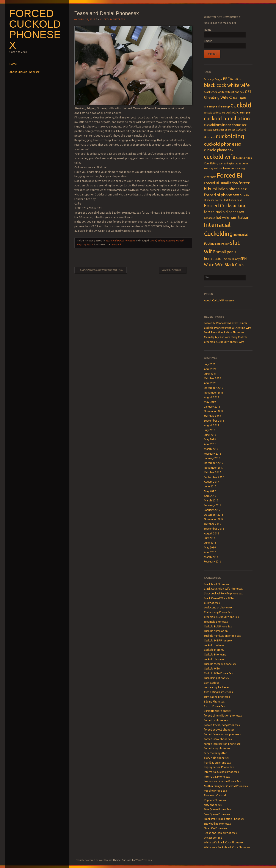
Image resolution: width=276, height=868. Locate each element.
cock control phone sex (218, 607)
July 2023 (210, 364)
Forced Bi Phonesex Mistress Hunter (226, 323)
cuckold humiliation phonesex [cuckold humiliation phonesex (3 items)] (220, 130)
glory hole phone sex (217, 758)
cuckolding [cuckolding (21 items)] (230, 136)
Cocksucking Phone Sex (218, 612)
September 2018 (214, 421)
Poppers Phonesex (215, 800)
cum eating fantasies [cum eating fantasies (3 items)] (230, 164)
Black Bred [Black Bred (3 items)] (236, 79)
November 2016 (214, 519)
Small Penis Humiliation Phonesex (224, 332)
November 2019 (214, 393)
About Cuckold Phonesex (24, 72)
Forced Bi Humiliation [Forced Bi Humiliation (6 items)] (221, 183)
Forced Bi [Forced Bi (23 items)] (230, 175)
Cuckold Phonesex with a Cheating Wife (228, 328)
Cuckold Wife (212, 669)
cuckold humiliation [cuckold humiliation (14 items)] (227, 119)
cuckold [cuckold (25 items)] (241, 105)
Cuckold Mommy (214, 650)
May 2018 (210, 439)
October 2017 (212, 472)
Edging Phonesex (214, 702)
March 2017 (211, 500)
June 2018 (210, 435)
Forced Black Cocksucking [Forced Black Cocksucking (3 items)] (229, 200)
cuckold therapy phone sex (220, 664)
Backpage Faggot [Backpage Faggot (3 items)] (213, 79)
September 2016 (214, 529)
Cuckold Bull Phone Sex (218, 626)
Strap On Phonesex (216, 828)
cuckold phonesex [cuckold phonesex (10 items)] (223, 144)
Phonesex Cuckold (215, 795)
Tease (90, 244)
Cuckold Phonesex (172, 270)
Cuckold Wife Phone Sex (218, 673)
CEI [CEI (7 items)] (248, 92)
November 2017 (214, 468)
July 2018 (210, 430)
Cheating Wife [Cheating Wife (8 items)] (216, 97)
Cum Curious (212, 683)
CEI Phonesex (212, 603)
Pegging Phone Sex (215, 791)
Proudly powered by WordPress (93, 860)
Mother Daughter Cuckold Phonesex (226, 786)
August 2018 (212, 425)
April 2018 (210, 444)
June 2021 (210, 374)
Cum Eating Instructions (218, 692)
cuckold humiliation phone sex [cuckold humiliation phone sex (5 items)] (225, 125)
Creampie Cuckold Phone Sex (221, 617)
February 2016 (213, 562)
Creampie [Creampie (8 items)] (238, 97)
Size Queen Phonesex (217, 814)
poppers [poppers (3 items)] (220, 244)
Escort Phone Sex (214, 706)
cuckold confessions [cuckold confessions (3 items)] (215, 113)
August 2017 (212, 482)
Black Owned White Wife (219, 598)
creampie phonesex (216, 622)
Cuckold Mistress (112, 19)
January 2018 (212, 458)
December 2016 (214, 515)
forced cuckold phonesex (219, 730)
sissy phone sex (213, 805)
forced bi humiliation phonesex (223, 716)
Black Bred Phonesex (217, 584)
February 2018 (213, 454)
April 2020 (210, 383)
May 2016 (210, 547)
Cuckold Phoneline (215, 655)
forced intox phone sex (218, 739)
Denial (153, 241)
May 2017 (210, 491)
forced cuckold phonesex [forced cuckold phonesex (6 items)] (224, 212)
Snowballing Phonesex (217, 824)
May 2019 (210, 402)
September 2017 (214, 477)
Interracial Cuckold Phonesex (221, 772)
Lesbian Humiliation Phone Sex (222, 781)
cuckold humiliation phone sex (222, 636)
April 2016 (210, 552)
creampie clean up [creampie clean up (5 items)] (217, 106)
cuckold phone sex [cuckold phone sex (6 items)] (219, 150)
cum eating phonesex (217, 697)
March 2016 (211, 557)
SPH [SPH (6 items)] (243, 259)
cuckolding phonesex (217, 678)
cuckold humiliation (216, 631)
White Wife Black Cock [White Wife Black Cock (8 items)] (224, 265)
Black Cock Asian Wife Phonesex (223, 589)
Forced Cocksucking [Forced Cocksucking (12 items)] (225, 206)
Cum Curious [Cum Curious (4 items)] (244, 158)
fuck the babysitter (215, 753)
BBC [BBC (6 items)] (226, 79)
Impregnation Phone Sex (219, 767)
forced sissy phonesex (217, 748)
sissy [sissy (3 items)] (227, 244)
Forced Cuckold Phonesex (35, 29)
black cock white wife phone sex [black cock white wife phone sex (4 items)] (224, 92)
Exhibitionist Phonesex (218, 711)
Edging (161, 241)
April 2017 (210, 496)
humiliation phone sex (217, 763)
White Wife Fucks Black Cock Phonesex (227, 847)
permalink (116, 244)
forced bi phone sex (216, 720)
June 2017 (210, 486)
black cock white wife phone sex (223, 593)
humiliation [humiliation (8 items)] (239, 217)
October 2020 (212, 378)
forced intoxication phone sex (222, 744)
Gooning (170, 241)
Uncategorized (213, 838)
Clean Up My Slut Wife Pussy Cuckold (226, 337)
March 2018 (211, 449)
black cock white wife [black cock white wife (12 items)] (227, 85)
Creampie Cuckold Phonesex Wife (224, 342)
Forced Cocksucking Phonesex (222, 725)
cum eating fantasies (217, 687)
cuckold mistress (214, 645)
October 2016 (212, 524)
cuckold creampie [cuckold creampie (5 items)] (238, 112)
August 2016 (212, 533)
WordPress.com (144, 860)
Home (13, 64)
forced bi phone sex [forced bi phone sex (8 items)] (222, 195)
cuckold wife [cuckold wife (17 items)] (220, 157)
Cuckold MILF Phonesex (218, 640)
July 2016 (210, 538)
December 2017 (214, 463)
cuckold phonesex (215, 659)
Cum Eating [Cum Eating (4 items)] (211, 163)
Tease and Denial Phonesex (120, 241)
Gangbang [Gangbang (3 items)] (210, 218)
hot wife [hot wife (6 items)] (222, 217)
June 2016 (210, 543)
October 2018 (212, 416)
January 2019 (212, 407)
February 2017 (213, 505)
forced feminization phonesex (222, 734)
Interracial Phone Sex (217, 777)
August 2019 (212, 397)
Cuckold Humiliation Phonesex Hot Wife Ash (102, 270)
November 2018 (214, 411)
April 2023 (210, 369)
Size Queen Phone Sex (217, 809)
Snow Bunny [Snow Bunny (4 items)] (232, 259)
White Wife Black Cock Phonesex (224, 842)
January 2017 (212, 510)
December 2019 (214, 388)
